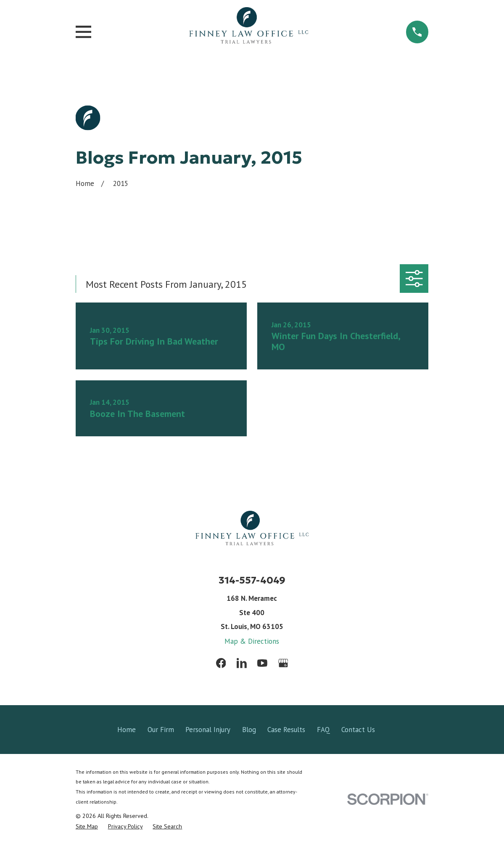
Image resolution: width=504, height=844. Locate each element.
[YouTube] (262, 663)
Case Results (286, 730)
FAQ (323, 730)
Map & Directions (252, 641)
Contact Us (358, 730)
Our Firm (161, 730)
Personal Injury (208, 730)
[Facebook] (221, 663)
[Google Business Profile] (283, 663)
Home (127, 730)
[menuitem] (87, 827)
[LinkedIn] (242, 663)
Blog (249, 730)
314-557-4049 (252, 580)
